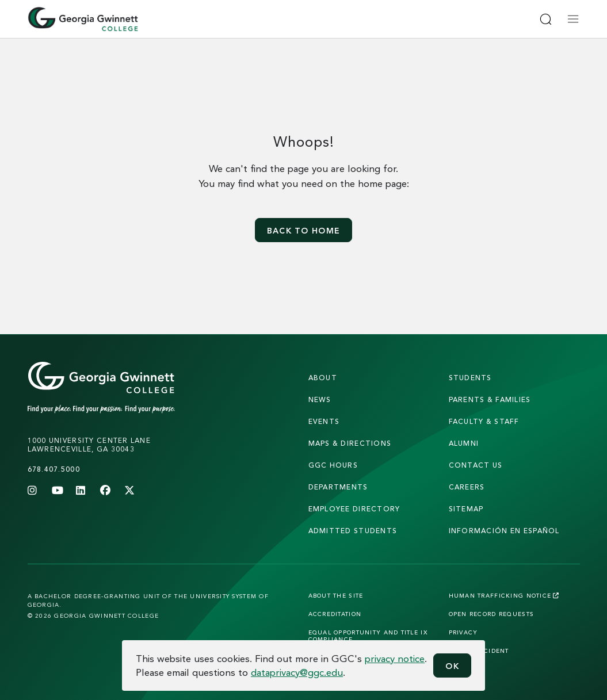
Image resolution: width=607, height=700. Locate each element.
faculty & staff (484, 421)
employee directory (354, 509)
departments (338, 487)
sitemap (466, 509)
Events (324, 421)
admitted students (353, 531)
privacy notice (395, 658)
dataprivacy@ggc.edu (297, 672)
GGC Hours (333, 465)
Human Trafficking (504, 595)
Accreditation (335, 614)
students (470, 378)
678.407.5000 (54, 469)
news (320, 399)
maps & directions (350, 443)
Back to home (303, 230)
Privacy (463, 632)
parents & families (490, 399)
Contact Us (476, 465)
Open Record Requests (492, 614)
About (323, 378)
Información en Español (504, 531)
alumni (464, 443)
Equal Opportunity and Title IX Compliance (368, 636)
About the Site (336, 595)
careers (467, 487)
